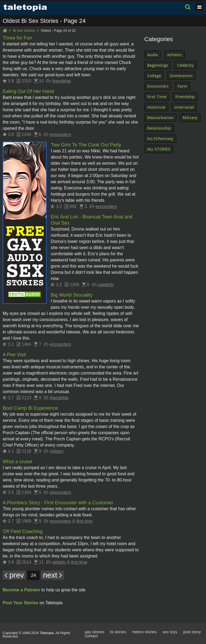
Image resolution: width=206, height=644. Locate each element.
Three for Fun (17, 38)
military (57, 451)
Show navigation (199, 7)
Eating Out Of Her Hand (28, 91)
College (154, 76)
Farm (182, 86)
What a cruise (17, 462)
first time (84, 521)
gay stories (95, 632)
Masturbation (160, 118)
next (52, 575)
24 (33, 575)
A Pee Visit (14, 355)
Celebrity (185, 65)
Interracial (184, 107)
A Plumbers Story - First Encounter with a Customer (58, 503)
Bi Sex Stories (24, 30)
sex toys (170, 632)
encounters (60, 134)
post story (192, 632)
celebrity (106, 285)
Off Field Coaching (23, 531)
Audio (153, 55)
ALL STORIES (159, 149)
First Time (157, 97)
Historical (156, 107)
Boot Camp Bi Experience (30, 408)
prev (14, 575)
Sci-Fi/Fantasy (160, 138)
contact (91, 636)
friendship (62, 81)
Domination (181, 76)
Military (190, 118)
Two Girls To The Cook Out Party (86, 145)
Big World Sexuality (72, 295)
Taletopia (47, 633)
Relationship (159, 128)
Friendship (185, 97)
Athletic (174, 55)
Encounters (158, 86)
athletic (59, 562)
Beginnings (158, 65)
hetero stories (144, 632)
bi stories (118, 632)
